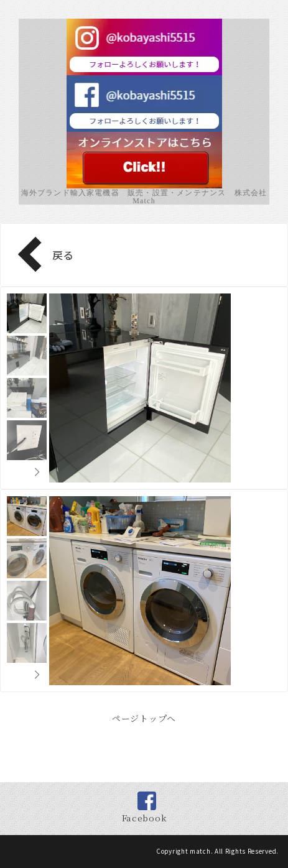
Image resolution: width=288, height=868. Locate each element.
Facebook (144, 818)
